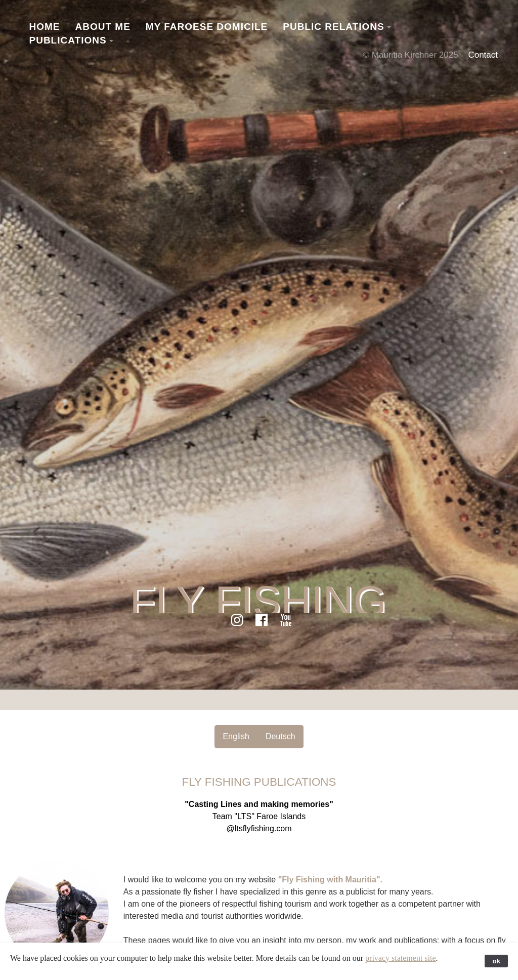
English (236, 736)
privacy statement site (401, 958)
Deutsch (280, 736)
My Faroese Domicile (207, 27)
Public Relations (333, 27)
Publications (68, 40)
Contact (483, 55)
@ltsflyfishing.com (259, 828)
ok (496, 961)
